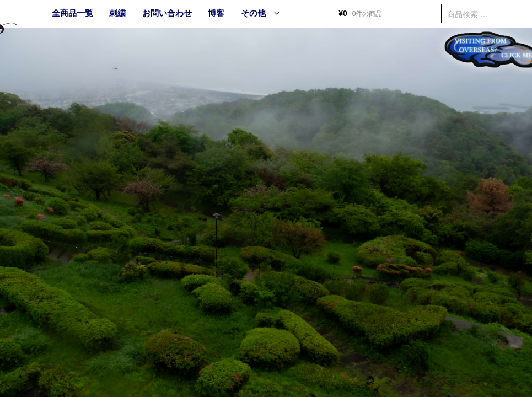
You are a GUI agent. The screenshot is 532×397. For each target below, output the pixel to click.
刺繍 (117, 13)
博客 (216, 13)
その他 (253, 13)
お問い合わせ (167, 13)
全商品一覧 (72, 13)
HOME (27, 14)
